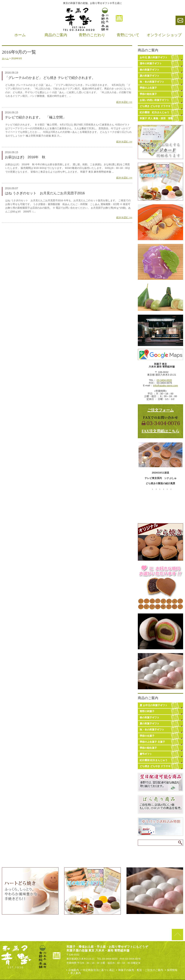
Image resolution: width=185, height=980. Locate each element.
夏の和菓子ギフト (150, 76)
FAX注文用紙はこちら (160, 431)
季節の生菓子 (147, 736)
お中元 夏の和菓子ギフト (154, 57)
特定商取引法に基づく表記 (99, 970)
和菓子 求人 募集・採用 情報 (156, 118)
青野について (128, 35)
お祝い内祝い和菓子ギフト (154, 100)
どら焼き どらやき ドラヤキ (155, 106)
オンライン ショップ (164, 35)
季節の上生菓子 (148, 88)
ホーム (20, 35)
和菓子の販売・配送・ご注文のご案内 (141, 970)
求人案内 (76, 973)
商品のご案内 (56, 35)
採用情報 (172, 970)
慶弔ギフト (146, 754)
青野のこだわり (92, 35)
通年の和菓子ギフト (151, 63)
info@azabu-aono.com (165, 385)
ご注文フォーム (160, 410)
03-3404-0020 (164, 380)
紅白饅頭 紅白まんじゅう (154, 112)
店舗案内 (74, 970)
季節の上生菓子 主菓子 (152, 742)
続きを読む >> (124, 102)
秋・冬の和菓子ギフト (152, 82)
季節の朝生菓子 (148, 94)
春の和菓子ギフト (150, 70)
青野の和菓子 (147, 711)
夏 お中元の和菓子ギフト (154, 705)
